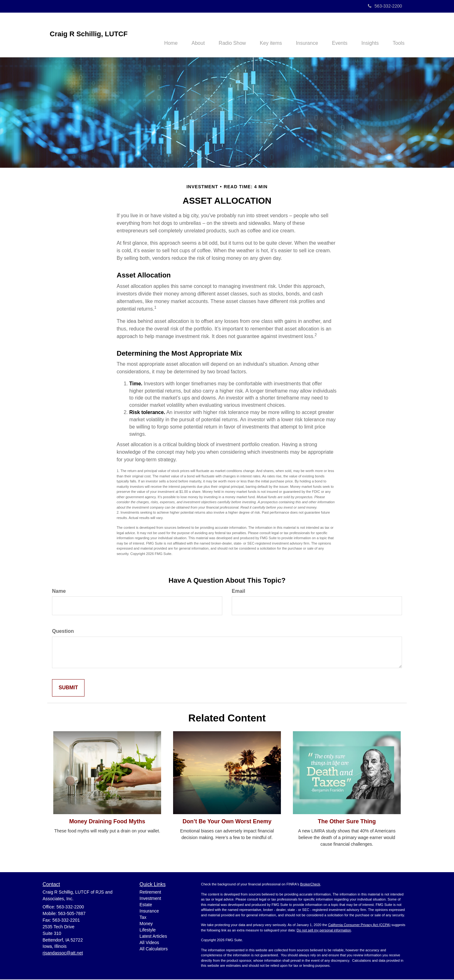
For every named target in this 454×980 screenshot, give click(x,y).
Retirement (150, 893)
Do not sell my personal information (324, 931)
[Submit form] (68, 689)
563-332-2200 (385, 6)
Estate (146, 905)
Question (63, 632)
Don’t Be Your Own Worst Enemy (227, 822)
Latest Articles (153, 937)
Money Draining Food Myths (107, 822)
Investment (150, 899)
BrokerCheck (310, 885)
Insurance (149, 912)
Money (146, 924)
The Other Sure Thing (347, 822)
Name (59, 592)
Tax (143, 918)
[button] (186, 35)
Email (239, 592)
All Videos (149, 943)
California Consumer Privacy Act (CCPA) (359, 926)
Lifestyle (148, 930)
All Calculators (154, 949)
